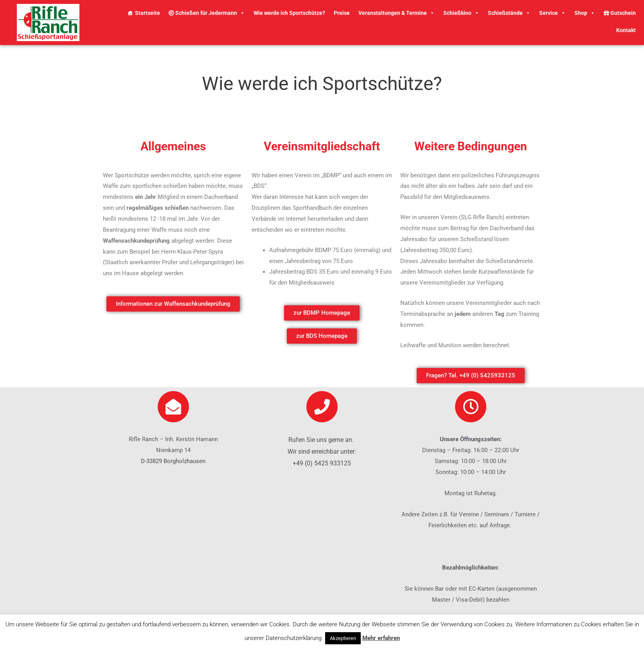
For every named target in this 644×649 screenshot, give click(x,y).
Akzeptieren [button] (343, 638)
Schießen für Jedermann (207, 13)
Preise (342, 13)
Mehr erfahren (381, 638)
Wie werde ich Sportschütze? (289, 13)
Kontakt (626, 30)
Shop (585, 13)
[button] (173, 304)
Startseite (148, 13)
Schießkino (461, 13)
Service (552, 13)
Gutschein (620, 13)
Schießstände (509, 13)
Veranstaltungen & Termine (397, 13)
